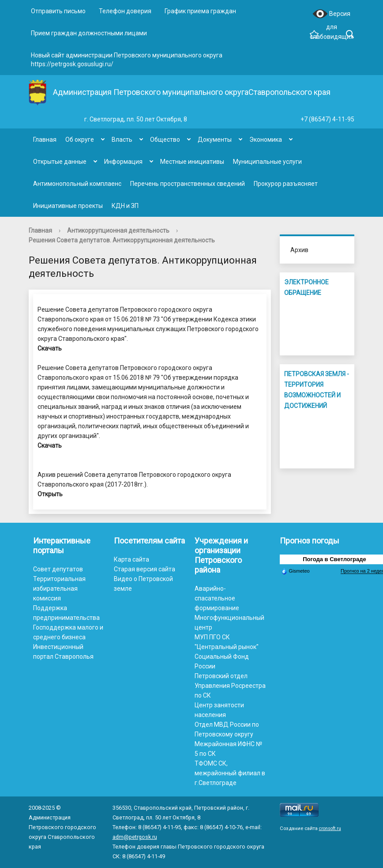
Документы (215, 140)
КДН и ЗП (125, 206)
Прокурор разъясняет (286, 184)
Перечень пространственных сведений (188, 184)
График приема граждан (200, 11)
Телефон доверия (125, 11)
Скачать (50, 348)
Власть (122, 140)
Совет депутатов (58, 569)
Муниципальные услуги (267, 162)
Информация (123, 162)
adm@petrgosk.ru (135, 837)
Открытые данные (60, 162)
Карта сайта (131, 559)
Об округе (80, 140)
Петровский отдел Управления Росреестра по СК (230, 686)
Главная (45, 140)
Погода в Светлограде (334, 559)
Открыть (50, 494)
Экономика (266, 140)
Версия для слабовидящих (332, 14)
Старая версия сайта (145, 569)
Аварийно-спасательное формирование (217, 598)
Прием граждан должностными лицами (89, 33)
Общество (165, 140)
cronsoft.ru (330, 828)
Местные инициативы (192, 162)
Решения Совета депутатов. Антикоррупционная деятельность (122, 240)
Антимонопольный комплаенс (77, 184)
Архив (299, 250)
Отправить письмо (58, 11)
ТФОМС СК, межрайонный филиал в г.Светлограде (230, 773)
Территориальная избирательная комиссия (59, 589)
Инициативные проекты (68, 206)
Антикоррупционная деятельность (118, 230)
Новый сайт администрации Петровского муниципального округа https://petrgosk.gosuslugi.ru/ (127, 60)
